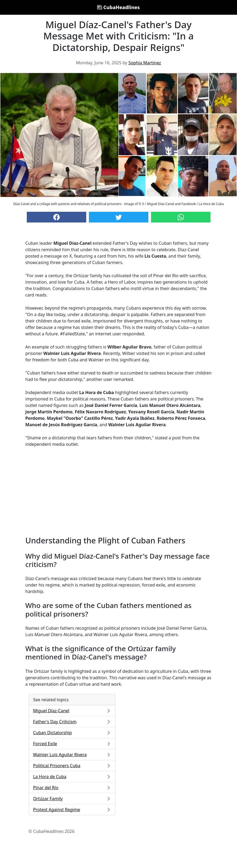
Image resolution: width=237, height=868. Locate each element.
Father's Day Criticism (72, 722)
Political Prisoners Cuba (72, 766)
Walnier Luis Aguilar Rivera (72, 755)
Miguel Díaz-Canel (72, 711)
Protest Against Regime (72, 810)
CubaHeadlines (118, 7)
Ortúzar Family (72, 799)
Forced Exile (72, 744)
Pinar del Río (72, 788)
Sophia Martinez (145, 63)
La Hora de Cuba (72, 777)
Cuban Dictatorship (72, 733)
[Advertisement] (119, 492)
